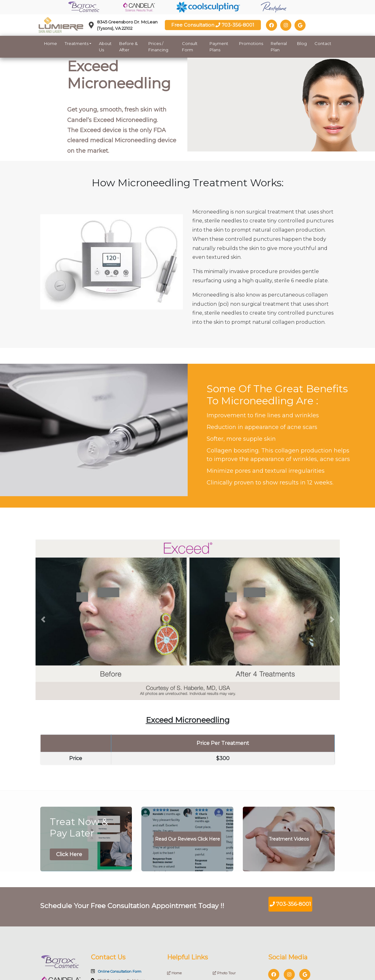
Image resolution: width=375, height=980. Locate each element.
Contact (323, 43)
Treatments (77, 43)
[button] (43, 620)
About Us (105, 47)
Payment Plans (219, 47)
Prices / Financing (158, 47)
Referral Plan (279, 47)
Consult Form (190, 47)
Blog (302, 43)
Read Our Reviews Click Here (187, 839)
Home (51, 43)
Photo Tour (224, 973)
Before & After (128, 47)
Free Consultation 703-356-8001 (213, 25)
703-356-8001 (290, 904)
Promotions (251, 43)
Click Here (69, 854)
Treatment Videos (289, 839)
